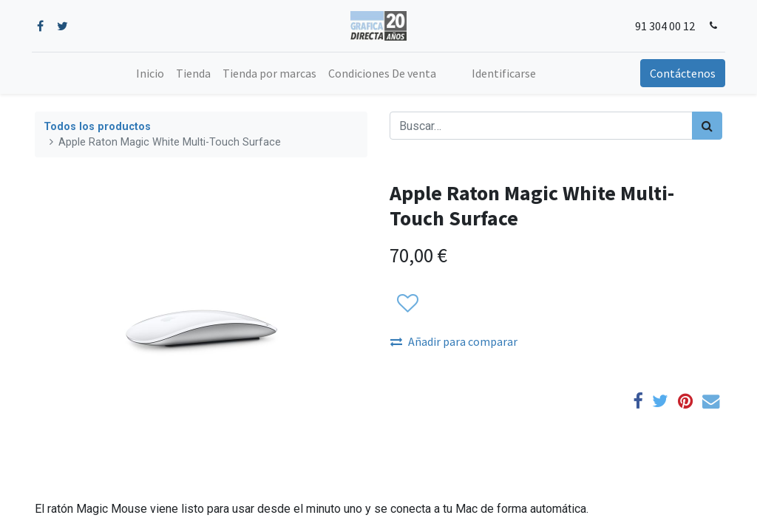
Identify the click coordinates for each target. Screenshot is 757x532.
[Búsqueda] (707, 126)
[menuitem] (150, 73)
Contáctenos (680, 73)
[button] (407, 304)
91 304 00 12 (662, 26)
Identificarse (504, 73)
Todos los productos (97, 127)
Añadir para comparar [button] (454, 341)
